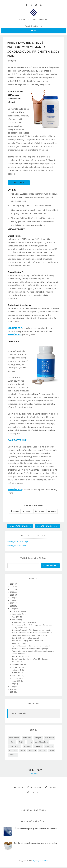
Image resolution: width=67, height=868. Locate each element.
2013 (12, 688)
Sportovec (13, 752)
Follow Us (34, 774)
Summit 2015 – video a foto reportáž (25, 639)
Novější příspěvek (21, 528)
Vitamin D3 (13, 756)
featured (12, 743)
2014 (12, 685)
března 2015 (17, 677)
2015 (12, 610)
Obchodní (27, 747)
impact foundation (42, 743)
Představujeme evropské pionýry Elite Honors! (29, 637)
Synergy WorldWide (19, 714)
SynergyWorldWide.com (17, 547)
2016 (12, 607)
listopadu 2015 (18, 615)
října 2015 (16, 618)
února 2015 (17, 679)
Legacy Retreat (15, 747)
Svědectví (32, 752)
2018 (12, 602)
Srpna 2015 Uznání (19, 645)
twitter (51, 788)
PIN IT (52, 512)
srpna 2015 (17, 663)
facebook (17, 788)
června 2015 (17, 668)
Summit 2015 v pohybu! (20, 658)
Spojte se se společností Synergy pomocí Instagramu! (32, 626)
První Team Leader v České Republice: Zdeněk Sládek (32, 634)
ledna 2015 (16, 682)
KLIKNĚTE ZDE (15, 329)
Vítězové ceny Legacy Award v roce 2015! (27, 642)
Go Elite (21, 743)
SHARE (15, 512)
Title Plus (42, 752)
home (30, 743)
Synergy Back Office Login (18, 543)
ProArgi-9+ (38, 747)
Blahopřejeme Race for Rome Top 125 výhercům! (30, 660)
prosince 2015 (18, 613)
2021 (12, 593)
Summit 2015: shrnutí (20, 655)
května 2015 (17, 671)
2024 (12, 585)
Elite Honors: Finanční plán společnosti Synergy (30, 650)
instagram (34, 788)
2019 (12, 599)
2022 (12, 591)
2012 (12, 690)
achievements (14, 739)
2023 (12, 588)
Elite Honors (49, 739)
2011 (12, 693)
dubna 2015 (17, 674)
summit (23, 752)
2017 (12, 604)
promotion (49, 747)
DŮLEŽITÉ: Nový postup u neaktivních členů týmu (35, 830)
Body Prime (27, 739)
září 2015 (16, 621)
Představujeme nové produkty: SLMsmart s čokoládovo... (33, 652)
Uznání (51, 752)
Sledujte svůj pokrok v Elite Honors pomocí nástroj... (31, 631)
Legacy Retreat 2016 (19, 629)
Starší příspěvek (47, 528)
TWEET (27, 512)
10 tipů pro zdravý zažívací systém (25, 624)
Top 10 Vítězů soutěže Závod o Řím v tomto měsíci (31, 647)
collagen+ (38, 739)
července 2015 (18, 666)
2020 (12, 596)
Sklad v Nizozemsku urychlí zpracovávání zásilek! (35, 844)
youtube (34, 793)
